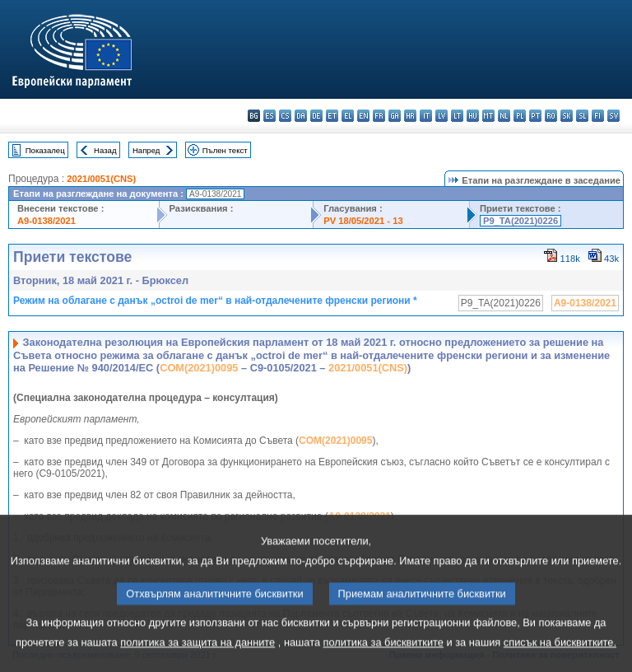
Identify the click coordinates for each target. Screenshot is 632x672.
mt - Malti (488, 116)
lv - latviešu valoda (441, 116)
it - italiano (426, 116)
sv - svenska (613, 116)
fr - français (379, 116)
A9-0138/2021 (46, 221)
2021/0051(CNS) (101, 179)
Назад (105, 150)
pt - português (535, 116)
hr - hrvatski (410, 116)
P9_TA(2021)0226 (520, 221)
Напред (146, 150)
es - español (270, 116)
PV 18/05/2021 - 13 (363, 221)
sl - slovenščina (582, 116)
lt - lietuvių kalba (457, 116)
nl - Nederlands (504, 116)
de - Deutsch (316, 116)
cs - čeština (285, 116)
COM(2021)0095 (199, 368)
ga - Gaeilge (395, 116)
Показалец (45, 150)
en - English (363, 116)
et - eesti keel (332, 116)
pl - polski (520, 116)
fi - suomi (598, 116)
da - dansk (301, 116)
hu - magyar (473, 116)
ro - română (551, 116)
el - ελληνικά (348, 116)
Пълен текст (225, 150)
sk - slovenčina (567, 116)
